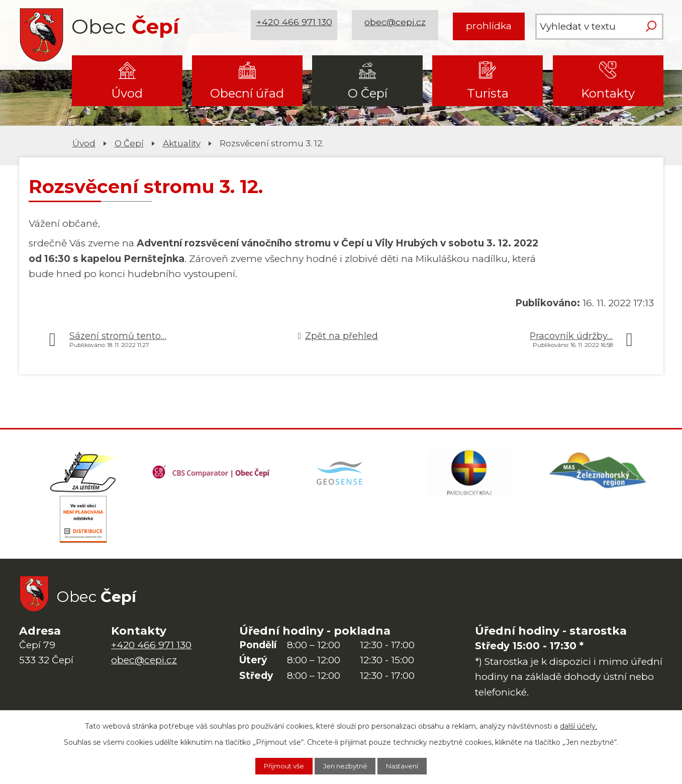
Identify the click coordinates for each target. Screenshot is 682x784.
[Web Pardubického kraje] (470, 474)
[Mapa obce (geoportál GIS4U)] (341, 474)
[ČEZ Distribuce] (83, 524)
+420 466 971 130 (296, 26)
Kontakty (608, 93)
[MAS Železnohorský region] (599, 474)
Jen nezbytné (346, 765)
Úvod (127, 93)
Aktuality (182, 143)
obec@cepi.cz (397, 26)
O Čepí (368, 93)
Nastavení (411, 765)
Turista (488, 93)
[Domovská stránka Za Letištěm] (83, 474)
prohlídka (489, 26)
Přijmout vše (276, 765)
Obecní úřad (247, 93)
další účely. (578, 725)
